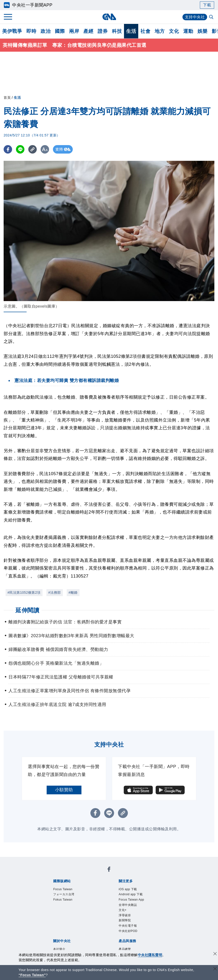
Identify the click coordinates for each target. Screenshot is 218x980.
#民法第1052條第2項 (24, 592)
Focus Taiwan (63, 889)
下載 (207, 5)
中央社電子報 (128, 926)
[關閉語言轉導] (215, 969)
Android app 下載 (131, 894)
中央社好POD (128, 931)
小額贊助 (64, 790)
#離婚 (73, 592)
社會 (145, 31)
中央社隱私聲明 (150, 955)
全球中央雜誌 (128, 905)
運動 (188, 31)
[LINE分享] (20, 149)
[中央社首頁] (109, 17)
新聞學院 (125, 920)
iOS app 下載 (128, 889)
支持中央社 (195, 17)
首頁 (7, 98)
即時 (31, 31)
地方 (160, 31)
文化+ (123, 910)
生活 (131, 31)
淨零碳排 (125, 915)
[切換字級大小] (45, 149)
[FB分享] (8, 149)
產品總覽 (125, 949)
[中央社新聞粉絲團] (109, 870)
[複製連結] (33, 149)
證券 (103, 31)
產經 (88, 31)
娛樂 (202, 31)
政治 (46, 31)
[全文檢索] (212, 17)
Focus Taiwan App (131, 900)
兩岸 (74, 31)
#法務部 (55, 592)
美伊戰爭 (12, 31)
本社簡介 (59, 949)
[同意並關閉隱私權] (215, 954)
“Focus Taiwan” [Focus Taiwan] (32, 975)
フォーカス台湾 (64, 894)
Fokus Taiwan (63, 900)
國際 (60, 31)
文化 (174, 31)
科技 (117, 31)
